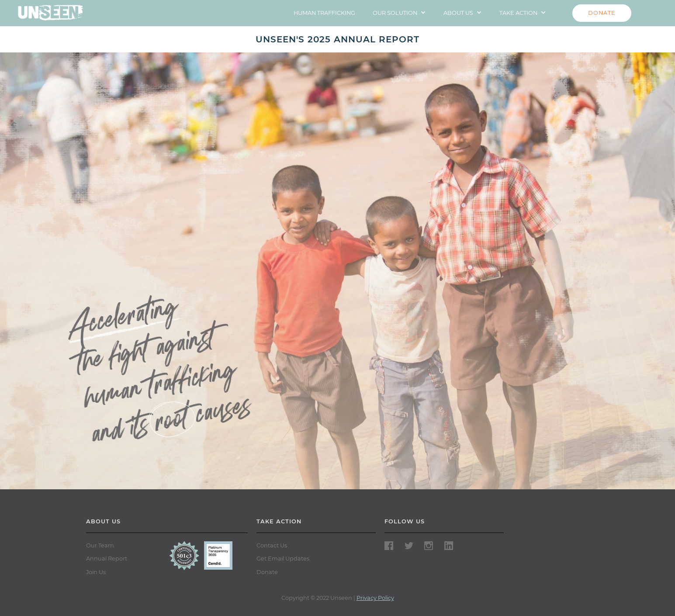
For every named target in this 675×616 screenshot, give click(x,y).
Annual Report (107, 559)
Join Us (96, 572)
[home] (50, 10)
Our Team (100, 545)
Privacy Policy (375, 598)
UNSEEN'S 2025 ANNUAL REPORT (337, 39)
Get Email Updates (283, 559)
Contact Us (272, 545)
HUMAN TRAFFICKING (324, 13)
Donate (267, 572)
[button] (399, 13)
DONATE (602, 13)
